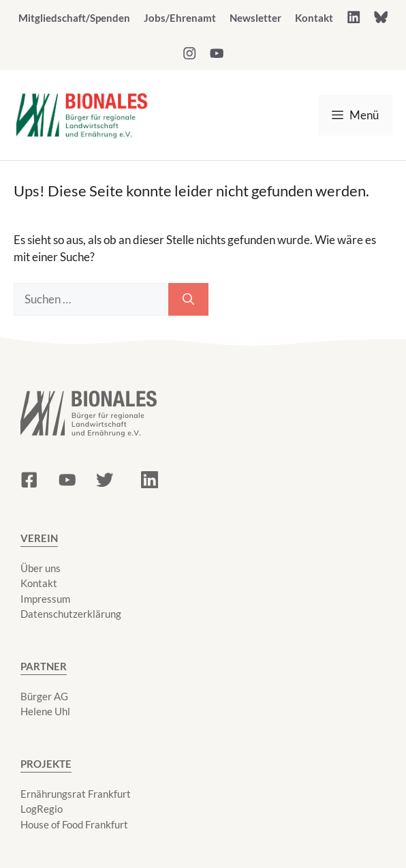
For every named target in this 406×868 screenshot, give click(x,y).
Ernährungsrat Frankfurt (76, 794)
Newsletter (255, 18)
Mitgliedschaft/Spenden (74, 18)
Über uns (41, 568)
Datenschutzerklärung (71, 614)
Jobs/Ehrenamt (180, 18)
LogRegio (42, 809)
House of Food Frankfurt (74, 824)
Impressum (45, 599)
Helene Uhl (45, 711)
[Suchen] (188, 299)
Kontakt (314, 18)
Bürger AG (44, 696)
